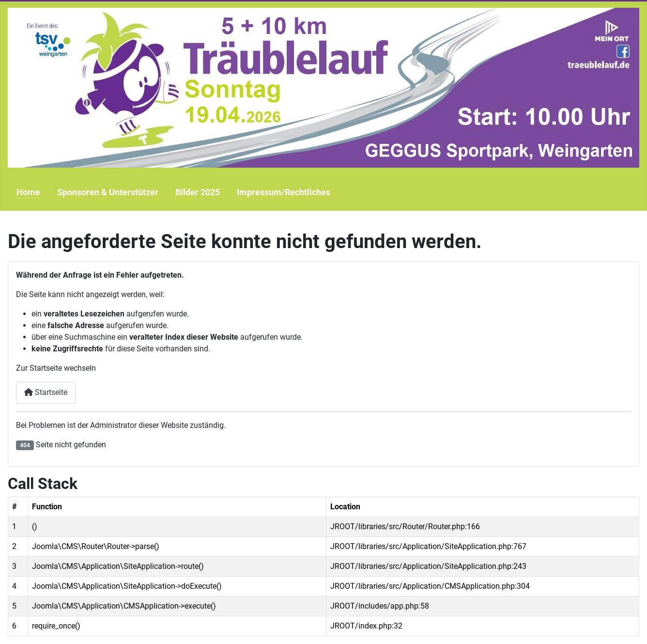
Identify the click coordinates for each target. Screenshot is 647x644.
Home (28, 192)
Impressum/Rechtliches (284, 192)
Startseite (46, 392)
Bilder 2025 (198, 192)
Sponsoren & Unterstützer (108, 192)
